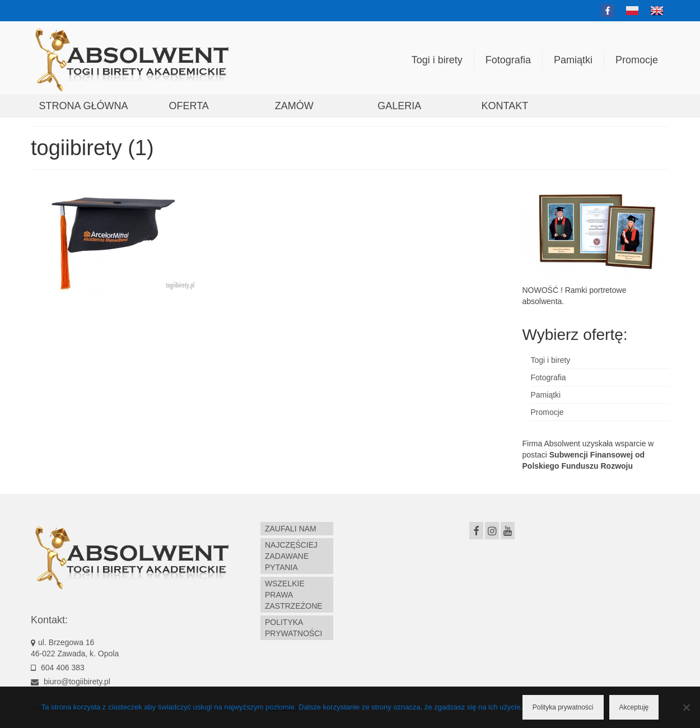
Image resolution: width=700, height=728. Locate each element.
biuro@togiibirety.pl (71, 682)
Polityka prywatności (563, 707)
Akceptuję (634, 707)
